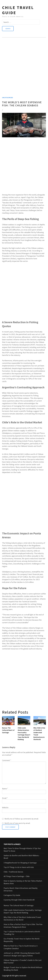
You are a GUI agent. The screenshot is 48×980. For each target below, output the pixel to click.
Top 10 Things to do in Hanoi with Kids (19, 867)
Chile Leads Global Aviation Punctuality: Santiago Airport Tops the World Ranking (24, 734)
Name (5, 789)
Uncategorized (7, 98)
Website (5, 807)
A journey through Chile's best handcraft (19, 900)
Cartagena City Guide (12, 895)
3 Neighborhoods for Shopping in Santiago (20, 863)
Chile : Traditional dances (13, 872)
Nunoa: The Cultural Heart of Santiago (8, 730)
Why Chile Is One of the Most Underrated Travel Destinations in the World (39, 734)
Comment (7, 760)
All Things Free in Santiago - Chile (17, 876)
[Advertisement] (24, 70)
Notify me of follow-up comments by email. (22, 819)
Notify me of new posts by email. (17, 823)
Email (5, 798)
